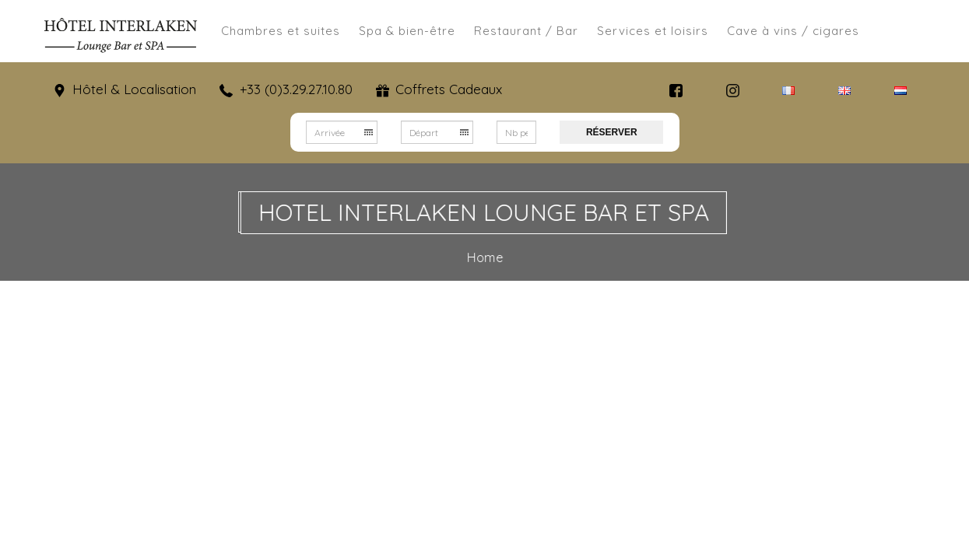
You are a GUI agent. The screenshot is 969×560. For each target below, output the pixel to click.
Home (487, 257)
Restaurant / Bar (526, 31)
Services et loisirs (653, 31)
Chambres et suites (281, 31)
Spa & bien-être (407, 31)
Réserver (612, 132)
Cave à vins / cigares (793, 31)
